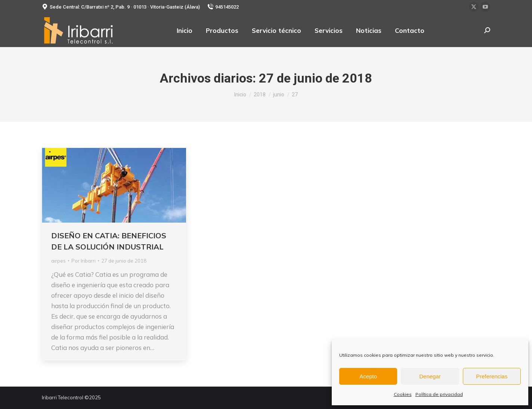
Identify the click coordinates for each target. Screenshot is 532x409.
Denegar (430, 376)
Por (83, 261)
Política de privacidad (439, 394)
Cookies (403, 394)
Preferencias (492, 376)
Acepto (368, 376)
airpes (58, 261)
